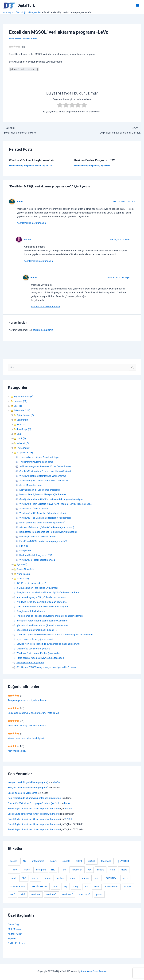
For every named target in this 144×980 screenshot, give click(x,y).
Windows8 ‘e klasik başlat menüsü (31, 160)
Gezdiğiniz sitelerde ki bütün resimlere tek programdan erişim (51, 499)
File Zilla (24, 546)
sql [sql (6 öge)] (66, 887)
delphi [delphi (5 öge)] (53, 861)
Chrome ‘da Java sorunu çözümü (33, 649)
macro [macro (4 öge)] (101, 870)
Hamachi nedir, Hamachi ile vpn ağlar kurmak (43, 494)
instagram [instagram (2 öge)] (41, 870)
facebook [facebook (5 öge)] (106, 861)
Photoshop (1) (24, 448)
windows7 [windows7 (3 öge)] (51, 894)
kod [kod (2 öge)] (90, 870)
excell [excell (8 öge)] (92, 861)
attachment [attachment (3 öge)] (38, 861)
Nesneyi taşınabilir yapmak (30, 663)
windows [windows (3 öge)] (36, 894)
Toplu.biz (13, 939)
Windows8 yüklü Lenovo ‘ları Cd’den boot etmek (44, 481)
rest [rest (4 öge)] (97, 878)
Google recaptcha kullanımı (31, 611)
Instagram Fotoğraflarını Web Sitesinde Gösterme (42, 621)
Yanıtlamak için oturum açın (31, 223)
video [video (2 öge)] (97, 887)
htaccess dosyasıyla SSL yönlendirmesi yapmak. (41, 597)
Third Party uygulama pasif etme (36, 462)
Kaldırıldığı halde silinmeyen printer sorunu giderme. (35, 798)
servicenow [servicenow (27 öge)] (39, 886)
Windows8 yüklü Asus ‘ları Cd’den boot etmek (43, 513)
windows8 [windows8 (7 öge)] (84, 894)
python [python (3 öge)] (61, 878)
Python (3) (22, 565)
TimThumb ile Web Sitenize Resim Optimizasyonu (42, 607)
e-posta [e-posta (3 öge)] (66, 861)
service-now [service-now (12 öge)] (18, 886)
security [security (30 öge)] (111, 878)
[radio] (60, 105)
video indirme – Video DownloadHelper (39, 457)
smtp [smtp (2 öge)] (56, 887)
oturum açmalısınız (43, 330)
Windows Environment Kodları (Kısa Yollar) (39, 653)
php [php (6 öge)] (24, 878)
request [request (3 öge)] (85, 878)
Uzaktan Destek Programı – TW (94, 160)
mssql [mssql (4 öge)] (124, 870)
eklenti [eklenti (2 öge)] (79, 861)
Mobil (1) (21, 439)
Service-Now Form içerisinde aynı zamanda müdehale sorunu (48, 644)
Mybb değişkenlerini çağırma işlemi (35, 639)
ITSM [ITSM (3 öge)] (63, 870)
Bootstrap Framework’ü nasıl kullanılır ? (37, 630)
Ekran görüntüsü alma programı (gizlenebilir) (42, 523)
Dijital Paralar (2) (25, 415)
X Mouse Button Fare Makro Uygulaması (37, 588)
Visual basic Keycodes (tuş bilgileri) (26, 738)
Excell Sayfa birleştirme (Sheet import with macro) (34, 809)
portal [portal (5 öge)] (35, 878)
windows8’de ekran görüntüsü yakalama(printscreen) (47, 527)
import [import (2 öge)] (27, 870)
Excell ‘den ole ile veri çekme (22, 793)
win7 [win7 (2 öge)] (12, 894)
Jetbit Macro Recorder (31, 485)
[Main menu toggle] (137, 5)
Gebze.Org (13, 925)
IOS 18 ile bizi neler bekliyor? (31, 583)
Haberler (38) (20, 401)
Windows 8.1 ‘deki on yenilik (34, 509)
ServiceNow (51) (25, 569)
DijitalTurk (26, 5)
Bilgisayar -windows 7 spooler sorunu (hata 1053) (33, 713)
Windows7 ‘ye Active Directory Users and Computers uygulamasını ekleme (55, 635)
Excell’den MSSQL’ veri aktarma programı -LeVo (44, 541)
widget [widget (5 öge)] (128, 887)
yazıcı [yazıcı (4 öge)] (99, 894)
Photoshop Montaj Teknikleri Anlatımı (27, 726)
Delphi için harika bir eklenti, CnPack (38, 537)
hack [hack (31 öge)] (14, 869)
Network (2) (23, 443)
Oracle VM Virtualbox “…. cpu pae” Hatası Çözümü (45, 471)
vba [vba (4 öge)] (86, 887)
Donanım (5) (23, 420)
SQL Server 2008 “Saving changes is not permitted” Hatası (46, 667)
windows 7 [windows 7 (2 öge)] (68, 894)
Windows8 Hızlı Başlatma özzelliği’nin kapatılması (45, 518)
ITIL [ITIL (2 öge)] (53, 870)
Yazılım (38, 166)
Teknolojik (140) (22, 411)
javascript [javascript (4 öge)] (77, 870)
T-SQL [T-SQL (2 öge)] (76, 887)
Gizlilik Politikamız (17, 943)
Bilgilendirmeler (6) (23, 397)
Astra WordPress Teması (94, 971)
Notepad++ (25, 551)
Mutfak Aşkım (15, 934)
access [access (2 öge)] (14, 861)
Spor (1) (18, 406)
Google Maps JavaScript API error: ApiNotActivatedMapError (48, 593)
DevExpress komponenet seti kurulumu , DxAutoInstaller (48, 532)
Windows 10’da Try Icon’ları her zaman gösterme (41, 602)
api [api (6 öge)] (25, 861)
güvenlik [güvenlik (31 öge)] (123, 861)
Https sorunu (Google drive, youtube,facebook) (41, 658)
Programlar (29, 166)
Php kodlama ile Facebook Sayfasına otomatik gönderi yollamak (49, 616)
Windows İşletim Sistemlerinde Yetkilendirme (43, 476)
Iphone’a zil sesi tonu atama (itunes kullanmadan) (42, 625)
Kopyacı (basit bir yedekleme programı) (40, 490)
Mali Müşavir (14, 929)
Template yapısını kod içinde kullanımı (27, 700)
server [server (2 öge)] (125, 878)
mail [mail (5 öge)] (112, 870)
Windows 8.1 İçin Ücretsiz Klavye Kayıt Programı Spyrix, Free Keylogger (56, 504)
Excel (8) (21, 425)
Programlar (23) (25, 453)
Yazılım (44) (23, 579)
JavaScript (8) (24, 429)
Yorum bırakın (15, 166)
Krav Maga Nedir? (17, 751)
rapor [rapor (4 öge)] (73, 878)
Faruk (67, 803)
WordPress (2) (24, 574)
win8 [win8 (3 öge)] (23, 894)
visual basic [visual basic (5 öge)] (112, 887)
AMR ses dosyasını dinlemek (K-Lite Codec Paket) (45, 466)
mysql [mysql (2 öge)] (13, 878)
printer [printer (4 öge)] (48, 878)
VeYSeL (27, 240)
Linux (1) (21, 434)
